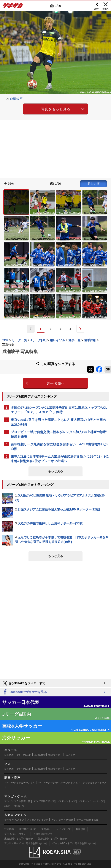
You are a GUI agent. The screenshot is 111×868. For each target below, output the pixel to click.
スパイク (70, 755)
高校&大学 (40, 755)
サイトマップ (63, 829)
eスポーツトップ (67, 801)
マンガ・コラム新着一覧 (17, 801)
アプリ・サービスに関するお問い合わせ (26, 843)
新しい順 (94, 184)
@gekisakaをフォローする (24, 683)
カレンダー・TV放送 (62, 820)
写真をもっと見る (56, 109)
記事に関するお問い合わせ (52, 839)
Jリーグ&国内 (24, 755)
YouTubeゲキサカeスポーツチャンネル (59, 783)
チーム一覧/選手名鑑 (87, 820)
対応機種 (9, 829)
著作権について (28, 829)
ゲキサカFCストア (14, 820)
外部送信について (43, 834)
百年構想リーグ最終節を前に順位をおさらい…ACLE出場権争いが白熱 (59, 446)
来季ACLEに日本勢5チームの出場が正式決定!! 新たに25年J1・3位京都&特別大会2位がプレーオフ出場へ (60, 459)
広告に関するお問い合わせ (19, 839)
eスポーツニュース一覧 (91, 801)
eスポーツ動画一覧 (14, 806)
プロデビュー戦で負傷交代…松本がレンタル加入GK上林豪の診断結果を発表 (59, 434)
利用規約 (81, 829)
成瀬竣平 (16, 99)
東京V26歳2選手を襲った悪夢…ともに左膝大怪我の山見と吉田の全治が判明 (58, 422)
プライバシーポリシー (16, 834)
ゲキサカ (13, 7)
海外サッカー (55, 755)
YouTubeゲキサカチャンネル (20, 783)
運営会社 (46, 829)
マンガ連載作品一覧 (44, 801)
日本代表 (9, 755)
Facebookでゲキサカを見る (25, 692)
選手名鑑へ (56, 383)
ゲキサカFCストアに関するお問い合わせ (74, 843)
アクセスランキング (38, 820)
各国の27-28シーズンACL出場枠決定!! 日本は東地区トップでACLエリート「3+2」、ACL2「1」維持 (59, 410)
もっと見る (55, 471)
